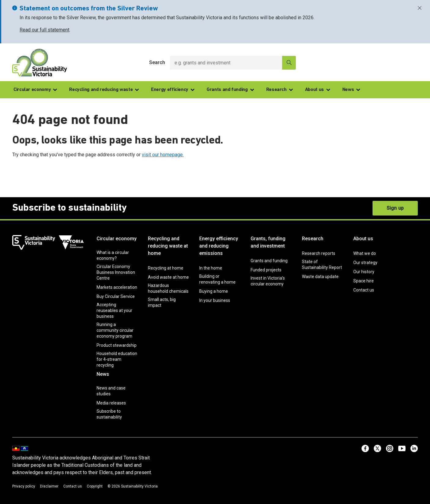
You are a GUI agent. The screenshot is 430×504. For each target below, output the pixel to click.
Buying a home (214, 291)
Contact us (364, 290)
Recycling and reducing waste (104, 90)
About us (318, 90)
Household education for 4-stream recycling (117, 359)
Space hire (364, 281)
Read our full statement (44, 30)
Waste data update (320, 277)
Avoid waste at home (168, 277)
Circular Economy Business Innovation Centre (116, 272)
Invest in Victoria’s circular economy (268, 281)
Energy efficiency (173, 90)
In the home (211, 268)
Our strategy (365, 263)
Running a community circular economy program (115, 330)
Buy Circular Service (116, 296)
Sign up (395, 208)
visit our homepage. (163, 155)
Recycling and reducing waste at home (168, 246)
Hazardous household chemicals (168, 288)
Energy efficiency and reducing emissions (219, 246)
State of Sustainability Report (322, 265)
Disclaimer (49, 486)
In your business (215, 300)
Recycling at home (166, 268)
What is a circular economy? (113, 255)
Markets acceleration (117, 287)
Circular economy (35, 90)
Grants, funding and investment (268, 242)
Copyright (95, 486)
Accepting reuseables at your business (114, 310)
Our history (364, 272)
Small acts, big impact (162, 302)
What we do (365, 253)
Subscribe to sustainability (109, 414)
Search (157, 62)
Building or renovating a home (217, 279)
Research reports (319, 253)
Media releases (111, 403)
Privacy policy (24, 486)
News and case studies (111, 391)
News (351, 90)
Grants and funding (230, 90)
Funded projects (266, 270)
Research (279, 90)
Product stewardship (117, 345)
